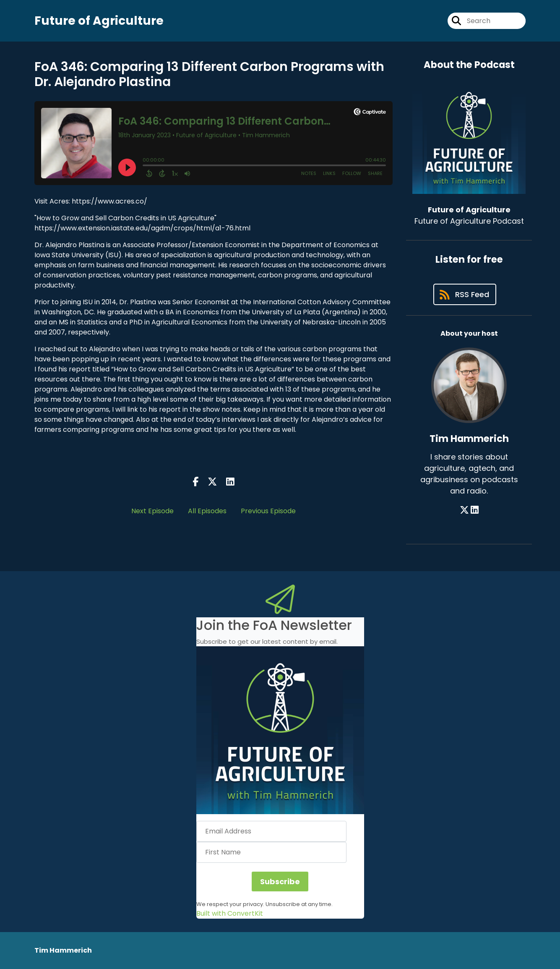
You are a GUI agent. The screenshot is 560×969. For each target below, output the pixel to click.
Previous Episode (268, 511)
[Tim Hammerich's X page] (464, 510)
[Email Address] (271, 831)
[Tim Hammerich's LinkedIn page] (475, 510)
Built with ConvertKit (230, 913)
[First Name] (271, 852)
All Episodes (207, 511)
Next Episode (152, 511)
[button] (280, 730)
